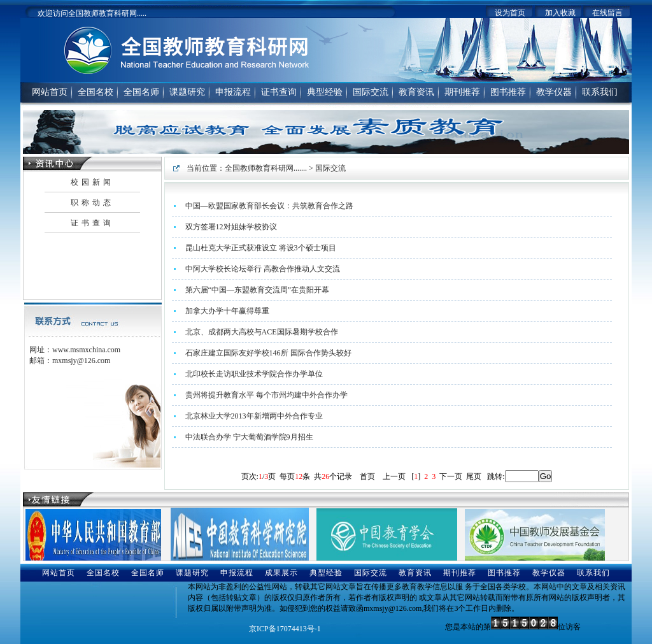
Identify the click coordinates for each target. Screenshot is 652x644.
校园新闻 (92, 182)
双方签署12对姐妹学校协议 (231, 227)
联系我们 (600, 92)
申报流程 (233, 92)
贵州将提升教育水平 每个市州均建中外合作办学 (266, 395)
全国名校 (96, 92)
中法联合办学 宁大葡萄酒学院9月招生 (249, 437)
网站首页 (50, 92)
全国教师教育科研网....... (266, 168)
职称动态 (92, 203)
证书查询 (279, 92)
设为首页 (510, 13)
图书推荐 (508, 92)
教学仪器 (554, 92)
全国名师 (141, 92)
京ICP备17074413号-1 (285, 629)
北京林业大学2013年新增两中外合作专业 (254, 416)
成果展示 (281, 573)
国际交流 (371, 92)
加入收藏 (560, 13)
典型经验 (325, 92)
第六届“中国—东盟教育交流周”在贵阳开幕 (258, 290)
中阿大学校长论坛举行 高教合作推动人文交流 (263, 269)
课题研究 (187, 92)
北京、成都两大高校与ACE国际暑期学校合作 (262, 332)
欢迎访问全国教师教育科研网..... (92, 13)
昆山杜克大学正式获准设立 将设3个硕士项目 (261, 248)
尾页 (474, 476)
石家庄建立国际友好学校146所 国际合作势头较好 (268, 353)
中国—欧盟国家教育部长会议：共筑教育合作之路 (269, 206)
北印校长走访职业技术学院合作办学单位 (254, 374)
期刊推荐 (462, 92)
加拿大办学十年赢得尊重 (227, 311)
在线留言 (607, 13)
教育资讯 (416, 92)
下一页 (451, 476)
